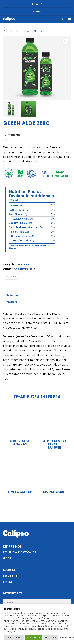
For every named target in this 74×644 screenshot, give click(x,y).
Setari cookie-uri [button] (14, 637)
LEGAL (8, 582)
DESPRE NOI (12, 547)
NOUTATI (10, 570)
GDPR (7, 558)
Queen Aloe (22, 264)
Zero (32, 269)
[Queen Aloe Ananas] (20, 419)
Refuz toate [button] (51, 637)
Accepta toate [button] (34, 637)
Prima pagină (12, 31)
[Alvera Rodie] (53, 470)
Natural (24, 269)
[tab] (37, 295)
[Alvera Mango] (20, 470)
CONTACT (10, 576)
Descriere (12, 295)
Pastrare (12, 302)
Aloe (16, 269)
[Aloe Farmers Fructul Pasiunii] (55, 419)
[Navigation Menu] (69, 19)
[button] (66, 41)
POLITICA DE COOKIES (20, 552)
